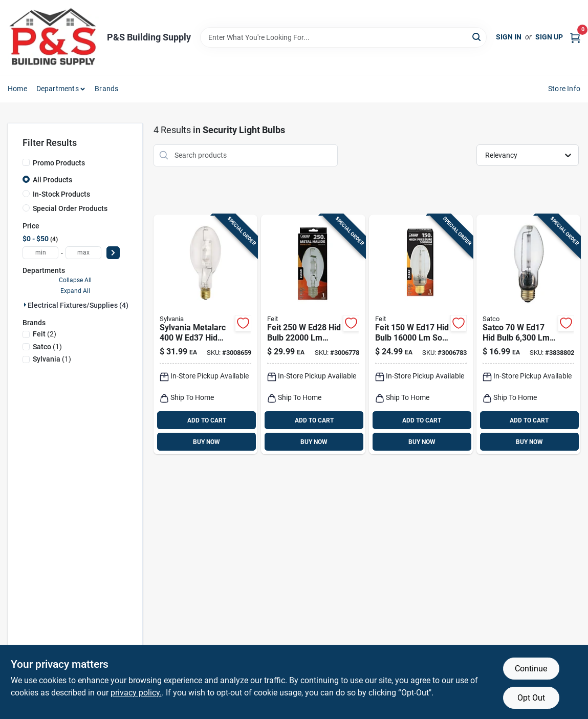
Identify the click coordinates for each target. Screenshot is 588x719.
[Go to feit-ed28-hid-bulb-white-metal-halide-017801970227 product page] (313, 335)
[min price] (40, 253)
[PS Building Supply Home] (54, 37)
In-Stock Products (61, 194)
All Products (52, 180)
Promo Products (59, 163)
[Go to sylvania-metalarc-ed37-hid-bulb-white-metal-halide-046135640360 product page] (205, 335)
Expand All (75, 291)
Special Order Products (70, 208)
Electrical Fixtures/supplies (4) (78, 305)
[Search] (477, 37)
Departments (58, 89)
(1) (47, 347)
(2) (45, 334)
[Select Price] (113, 253)
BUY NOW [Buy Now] (206, 442)
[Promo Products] (26, 162)
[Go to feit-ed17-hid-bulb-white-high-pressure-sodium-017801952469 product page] (421, 335)
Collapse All (75, 280)
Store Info (564, 89)
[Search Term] (343, 37)
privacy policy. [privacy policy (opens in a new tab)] (136, 693)
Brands (106, 89)
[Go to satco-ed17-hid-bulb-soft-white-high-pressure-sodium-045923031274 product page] (528, 335)
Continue (531, 669)
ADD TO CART (207, 420)
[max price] (83, 253)
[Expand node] (25, 305)
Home (17, 89)
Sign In (509, 37)
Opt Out (531, 698)
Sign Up (549, 37)
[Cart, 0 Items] (575, 37)
